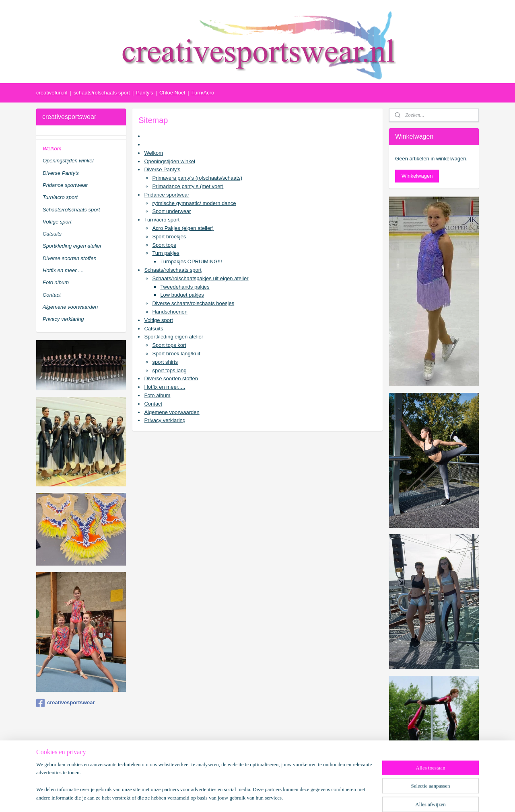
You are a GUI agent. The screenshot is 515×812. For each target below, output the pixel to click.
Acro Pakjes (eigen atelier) (183, 228)
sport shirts (165, 362)
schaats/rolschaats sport (102, 93)
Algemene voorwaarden (172, 412)
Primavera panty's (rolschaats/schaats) (197, 178)
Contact (153, 404)
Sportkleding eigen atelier (174, 337)
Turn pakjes (166, 253)
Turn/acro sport (162, 220)
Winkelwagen (417, 176)
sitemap (238, 797)
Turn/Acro (203, 93)
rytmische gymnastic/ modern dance (194, 203)
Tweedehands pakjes (185, 287)
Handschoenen (170, 312)
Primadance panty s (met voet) (188, 186)
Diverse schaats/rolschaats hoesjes (193, 303)
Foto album (157, 395)
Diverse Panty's (162, 169)
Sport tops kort (169, 345)
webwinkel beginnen (279, 797)
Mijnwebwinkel (341, 797)
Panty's (144, 93)
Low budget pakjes (182, 295)
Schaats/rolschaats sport (173, 270)
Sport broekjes (169, 237)
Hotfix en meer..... (165, 387)
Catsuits (153, 329)
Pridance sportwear (167, 195)
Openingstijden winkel (169, 161)
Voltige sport (159, 320)
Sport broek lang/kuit (176, 354)
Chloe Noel (172, 93)
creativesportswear (66, 703)
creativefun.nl (52, 93)
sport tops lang (169, 370)
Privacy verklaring (165, 420)
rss (252, 797)
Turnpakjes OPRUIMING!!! (191, 261)
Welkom (153, 153)
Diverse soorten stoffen (171, 378)
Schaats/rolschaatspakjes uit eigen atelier (200, 278)
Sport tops (164, 245)
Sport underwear (171, 211)
